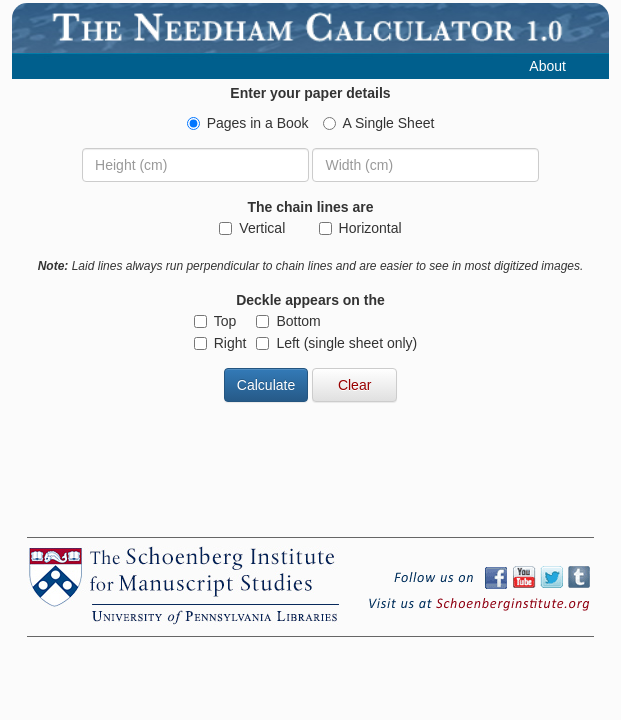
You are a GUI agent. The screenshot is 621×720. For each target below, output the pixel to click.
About (547, 66)
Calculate (266, 385)
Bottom (288, 321)
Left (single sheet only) (336, 343)
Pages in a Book (248, 123)
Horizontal (360, 228)
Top (215, 321)
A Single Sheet (379, 123)
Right (220, 343)
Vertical (252, 228)
